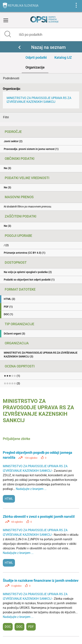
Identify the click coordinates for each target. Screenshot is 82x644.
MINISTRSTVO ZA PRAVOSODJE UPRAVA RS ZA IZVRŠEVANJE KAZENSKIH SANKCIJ (39, 100)
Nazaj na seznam (48, 47)
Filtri (6, 117)
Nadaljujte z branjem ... (31, 489)
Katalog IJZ (63, 57)
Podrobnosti (11, 78)
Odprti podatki (36, 57)
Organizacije (35, 67)
